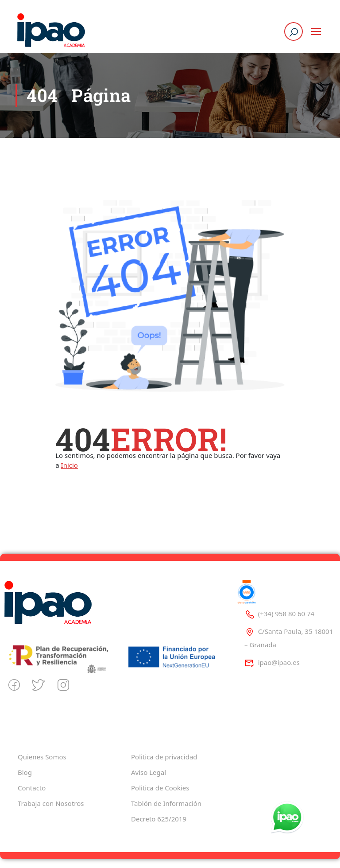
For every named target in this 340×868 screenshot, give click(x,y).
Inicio (70, 465)
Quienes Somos (42, 757)
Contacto (32, 788)
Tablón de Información (166, 803)
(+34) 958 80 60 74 (279, 614)
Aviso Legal (149, 772)
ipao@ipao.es (272, 662)
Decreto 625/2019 (159, 819)
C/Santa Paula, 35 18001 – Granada (289, 638)
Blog (25, 772)
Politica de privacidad (164, 757)
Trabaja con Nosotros (51, 803)
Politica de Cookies (160, 788)
